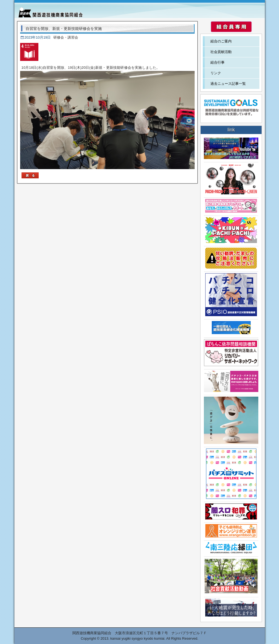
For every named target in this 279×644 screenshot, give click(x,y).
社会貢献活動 (221, 52)
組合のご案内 (221, 41)
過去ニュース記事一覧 (228, 84)
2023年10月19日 (38, 37)
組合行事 (217, 62)
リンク (216, 73)
